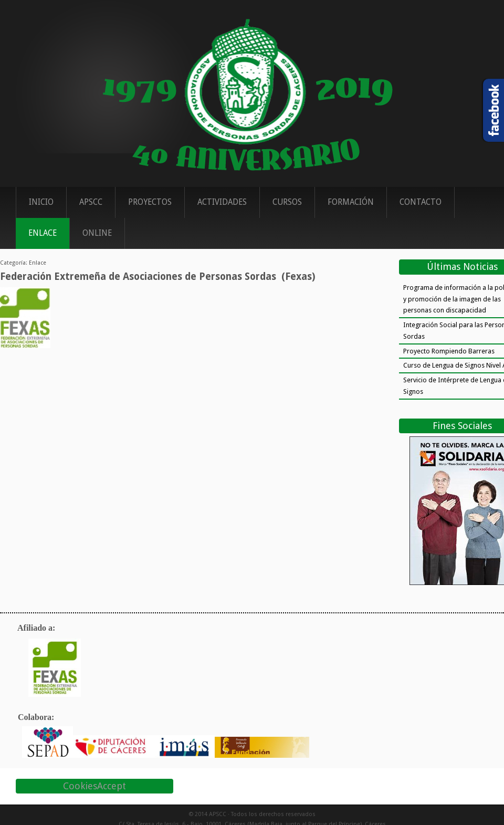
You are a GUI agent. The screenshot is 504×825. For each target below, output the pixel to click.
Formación (351, 202)
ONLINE (97, 233)
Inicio (41, 202)
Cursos (287, 202)
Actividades (222, 202)
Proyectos (150, 202)
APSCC (91, 202)
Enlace (43, 233)
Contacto (421, 202)
